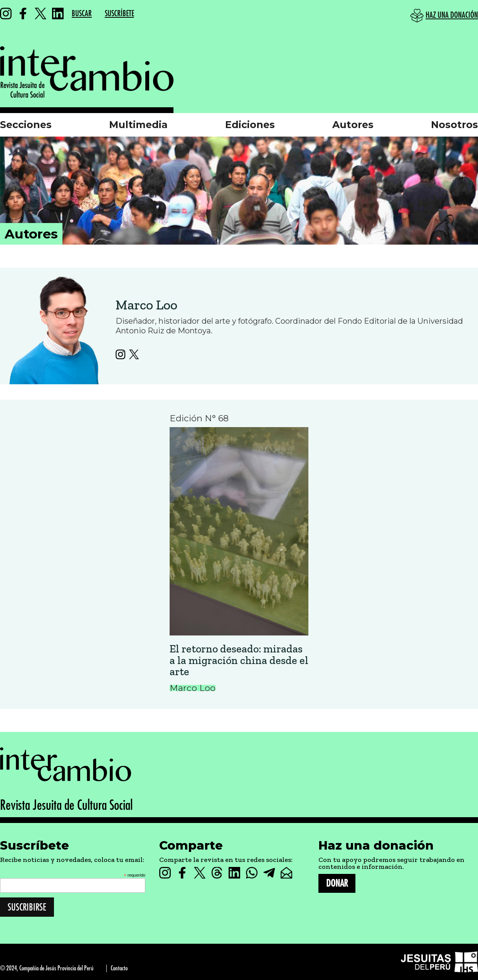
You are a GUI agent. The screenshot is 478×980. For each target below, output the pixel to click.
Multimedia (138, 125)
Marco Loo (146, 305)
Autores (353, 125)
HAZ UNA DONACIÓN (452, 15)
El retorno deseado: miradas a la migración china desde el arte (239, 660)
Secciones (26, 125)
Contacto (119, 968)
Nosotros (454, 125)
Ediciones (250, 125)
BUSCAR (82, 14)
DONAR (337, 883)
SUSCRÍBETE (119, 14)
